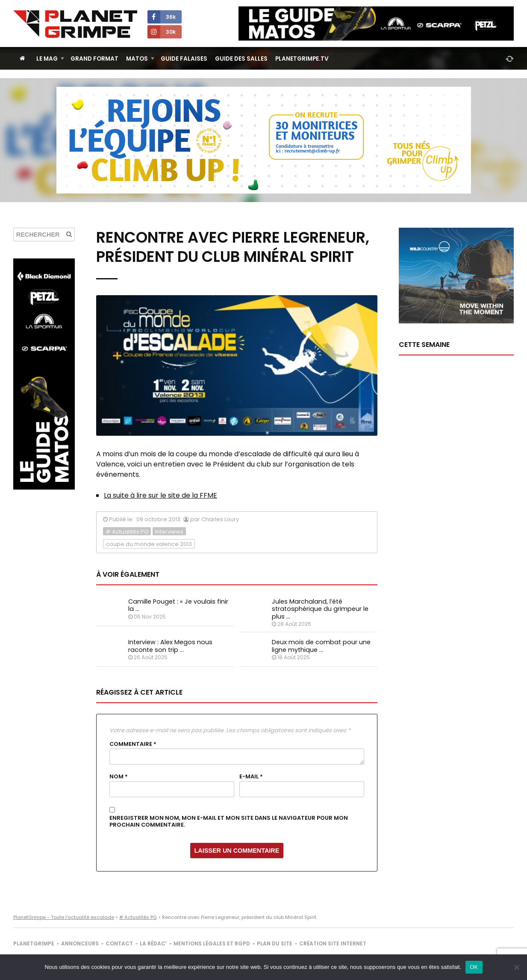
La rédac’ (153, 943)
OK (474, 967)
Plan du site (275, 943)
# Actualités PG (127, 532)
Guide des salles (241, 59)
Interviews (169, 532)
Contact (119, 943)
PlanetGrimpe (34, 943)
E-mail (251, 777)
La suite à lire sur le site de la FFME (160, 495)
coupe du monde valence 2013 (149, 544)
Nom (119, 777)
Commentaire (133, 744)
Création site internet (333, 943)
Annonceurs (80, 943)
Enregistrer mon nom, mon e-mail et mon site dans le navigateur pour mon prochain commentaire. (229, 822)
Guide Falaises (184, 59)
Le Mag (47, 59)
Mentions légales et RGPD (212, 943)
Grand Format (94, 59)
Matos (137, 59)
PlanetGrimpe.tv (302, 59)
